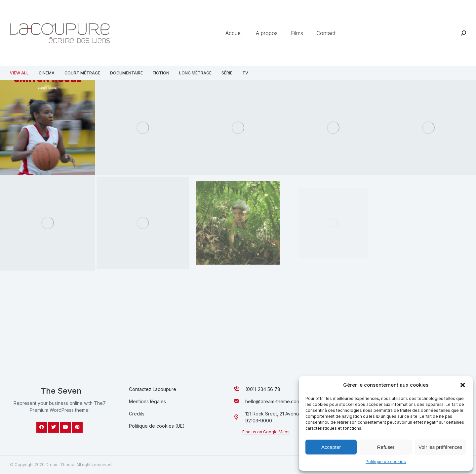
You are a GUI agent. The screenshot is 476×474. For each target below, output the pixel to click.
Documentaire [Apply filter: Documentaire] (126, 73)
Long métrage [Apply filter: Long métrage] (195, 73)
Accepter (331, 447)
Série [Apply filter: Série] (227, 73)
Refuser (386, 447)
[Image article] (48, 223)
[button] (463, 385)
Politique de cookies (386, 462)
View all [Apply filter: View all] (19, 73)
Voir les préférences (440, 447)
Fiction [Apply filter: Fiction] (161, 73)
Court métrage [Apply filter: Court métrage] (82, 73)
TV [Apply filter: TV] (245, 73)
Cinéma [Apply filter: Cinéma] (47, 73)
